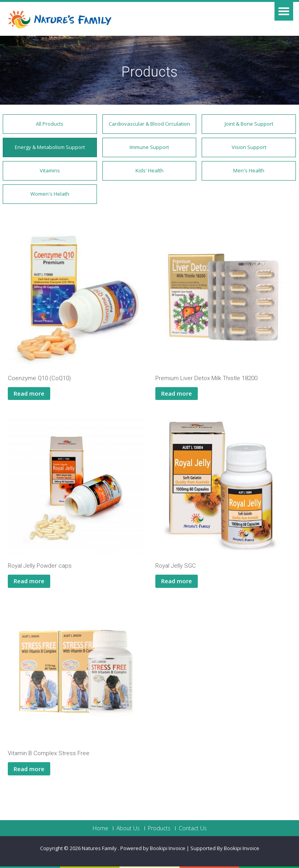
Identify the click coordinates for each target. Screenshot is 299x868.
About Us (128, 828)
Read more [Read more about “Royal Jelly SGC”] (177, 581)
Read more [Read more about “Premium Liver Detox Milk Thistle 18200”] (177, 393)
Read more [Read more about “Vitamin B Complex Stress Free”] (29, 769)
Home (100, 828)
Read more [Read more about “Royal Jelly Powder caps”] (29, 581)
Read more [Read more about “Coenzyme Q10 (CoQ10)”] (29, 393)
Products (159, 828)
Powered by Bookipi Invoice (153, 848)
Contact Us (193, 828)
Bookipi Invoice (242, 848)
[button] (50, 124)
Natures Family (100, 848)
